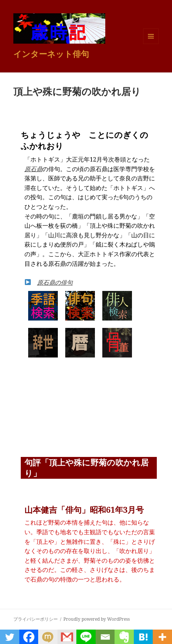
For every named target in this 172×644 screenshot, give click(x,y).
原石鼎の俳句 (55, 282)
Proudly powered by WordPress (97, 619)
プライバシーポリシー (36, 619)
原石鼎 (33, 169)
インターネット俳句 (51, 54)
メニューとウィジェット (151, 44)
